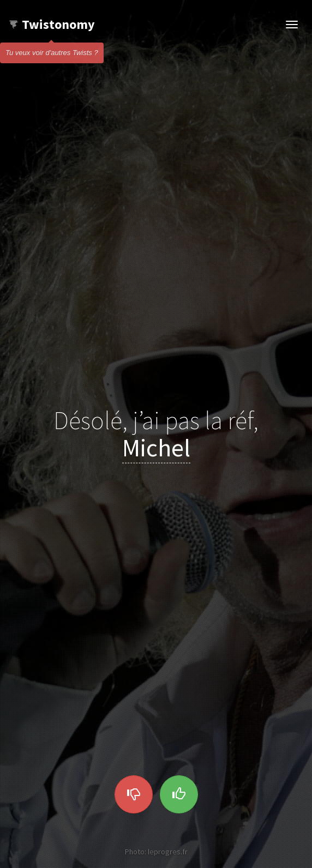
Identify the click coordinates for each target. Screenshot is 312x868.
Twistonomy (52, 24)
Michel (156, 447)
